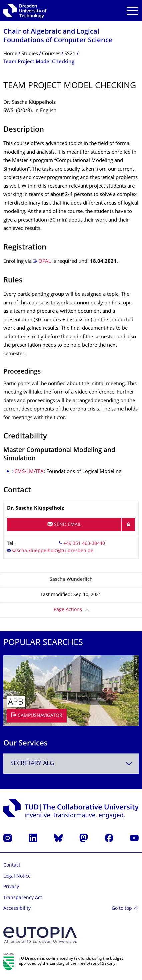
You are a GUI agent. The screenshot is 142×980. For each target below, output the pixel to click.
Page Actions (68, 610)
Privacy (11, 887)
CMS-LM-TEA (29, 472)
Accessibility (17, 909)
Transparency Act (23, 898)
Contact (12, 865)
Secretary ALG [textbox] (32, 764)
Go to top (122, 909)
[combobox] (71, 764)
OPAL (45, 262)
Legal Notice (17, 876)
